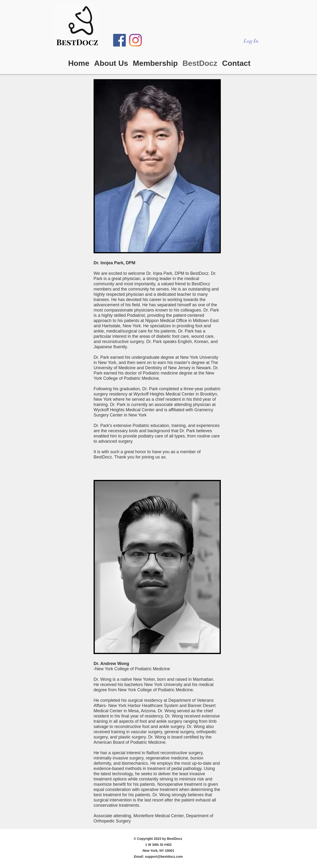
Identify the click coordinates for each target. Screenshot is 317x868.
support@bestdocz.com (164, 857)
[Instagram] (135, 40)
